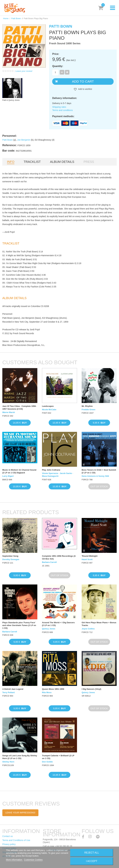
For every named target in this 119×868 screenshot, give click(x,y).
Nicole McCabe (49, 410)
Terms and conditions (62, 110)
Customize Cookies (33, 860)
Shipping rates (59, 107)
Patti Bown (16, 18)
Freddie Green (88, 410)
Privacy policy (9, 844)
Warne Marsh (9, 412)
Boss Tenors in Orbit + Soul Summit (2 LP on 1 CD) (99, 471)
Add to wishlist (85, 89)
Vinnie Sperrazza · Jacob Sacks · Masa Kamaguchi (58, 475)
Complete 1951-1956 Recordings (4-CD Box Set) (59, 557)
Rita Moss (47, 692)
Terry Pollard (8, 692)
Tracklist (32, 162)
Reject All (92, 853)
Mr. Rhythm (87, 406)
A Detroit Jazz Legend (13, 689)
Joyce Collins (88, 629)
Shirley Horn (8, 762)
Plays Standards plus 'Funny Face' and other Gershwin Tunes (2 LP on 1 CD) (19, 625)
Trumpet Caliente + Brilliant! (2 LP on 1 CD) (58, 757)
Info (11, 162)
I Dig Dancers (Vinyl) (91, 689)
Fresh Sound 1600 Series (65, 43)
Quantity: (58, 66)
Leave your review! (24, 71)
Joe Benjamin (24, 140)
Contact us (8, 836)
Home (6, 18)
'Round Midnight (90, 556)
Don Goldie (47, 762)
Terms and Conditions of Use (16, 840)
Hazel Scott (87, 559)
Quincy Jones (49, 629)
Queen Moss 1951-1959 (53, 689)
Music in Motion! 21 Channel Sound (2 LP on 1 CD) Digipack (19, 471)
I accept (92, 861)
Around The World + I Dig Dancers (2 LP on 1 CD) (58, 624)
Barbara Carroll (49, 562)
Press (89, 162)
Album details (62, 162)
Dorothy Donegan (11, 559)
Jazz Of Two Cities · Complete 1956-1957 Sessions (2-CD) (19, 408)
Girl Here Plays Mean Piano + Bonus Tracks (99, 624)
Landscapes (48, 406)
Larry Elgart (8, 476)
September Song (10, 556)
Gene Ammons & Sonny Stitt (95, 476)
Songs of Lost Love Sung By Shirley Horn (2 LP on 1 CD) (20, 757)
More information (14, 860)
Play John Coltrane (51, 470)
